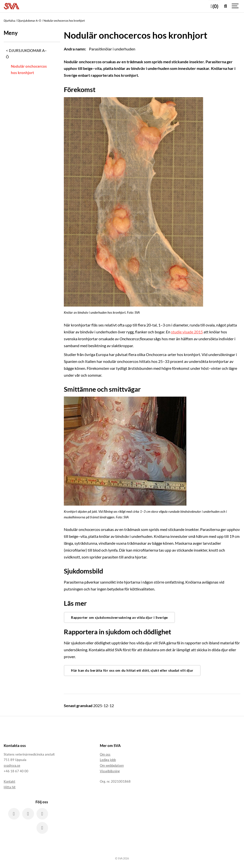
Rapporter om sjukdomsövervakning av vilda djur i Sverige (119, 617)
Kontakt (9, 781)
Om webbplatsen (112, 765)
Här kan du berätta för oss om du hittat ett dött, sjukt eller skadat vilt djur (132, 670)
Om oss (105, 754)
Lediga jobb (108, 760)
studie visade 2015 (187, 332)
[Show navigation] (235, 6)
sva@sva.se (12, 765)
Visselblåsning (110, 771)
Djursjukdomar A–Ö (26, 54)
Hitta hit (10, 787)
